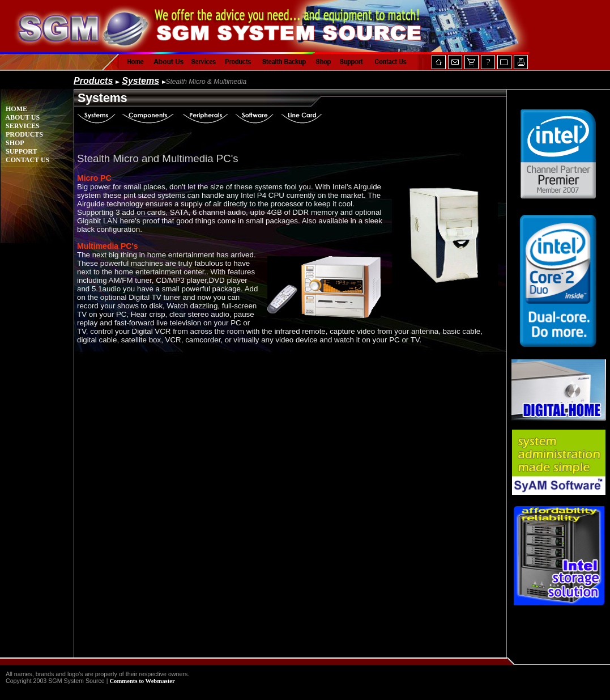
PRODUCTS (22, 134)
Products (93, 81)
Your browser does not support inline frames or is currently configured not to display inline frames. (558, 374)
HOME (14, 109)
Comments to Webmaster (142, 681)
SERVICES (20, 126)
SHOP (12, 143)
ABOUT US (20, 117)
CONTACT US (25, 160)
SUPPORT (19, 151)
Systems (140, 81)
